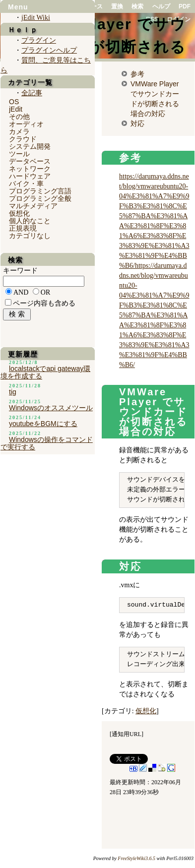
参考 (137, 74)
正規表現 (23, 228)
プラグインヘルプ (49, 50)
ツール (19, 154)
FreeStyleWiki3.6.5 (136, 858)
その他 (19, 117)
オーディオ (26, 124)
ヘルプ (161, 6)
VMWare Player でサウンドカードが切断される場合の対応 (153, 412)
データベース (30, 161)
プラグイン (39, 40)
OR (45, 292)
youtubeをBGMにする (43, 424)
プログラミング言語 (40, 191)
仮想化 (146, 711)
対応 (137, 124)
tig (13, 392)
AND (21, 292)
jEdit (16, 109)
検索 (137, 6)
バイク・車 (26, 184)
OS (14, 102)
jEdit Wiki (36, 18)
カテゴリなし (30, 236)
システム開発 (30, 146)
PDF (185, 6)
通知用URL (127, 734)
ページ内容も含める (44, 303)
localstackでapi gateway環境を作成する (45, 372)
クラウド (23, 139)
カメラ (19, 131)
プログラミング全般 (40, 198)
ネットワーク (30, 169)
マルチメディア (33, 206)
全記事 (32, 93)
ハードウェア (30, 176)
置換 (117, 6)
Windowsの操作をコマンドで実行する (47, 443)
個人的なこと (30, 221)
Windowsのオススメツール (51, 408)
